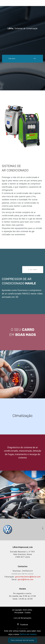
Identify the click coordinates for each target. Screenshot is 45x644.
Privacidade (19, 612)
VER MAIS (22, 59)
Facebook (24, 625)
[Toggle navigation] (22, 3)
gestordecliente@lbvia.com (28, 577)
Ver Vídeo (33, 270)
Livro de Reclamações (22, 618)
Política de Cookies (28, 634)
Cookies (28, 612)
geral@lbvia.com (26, 579)
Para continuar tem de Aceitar (23, 640)
